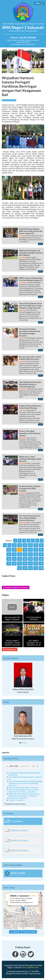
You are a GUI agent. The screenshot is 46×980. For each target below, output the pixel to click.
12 (25, 545)
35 (36, 559)
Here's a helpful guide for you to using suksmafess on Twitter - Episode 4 (23, 791)
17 (14, 550)
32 (20, 559)
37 (9, 563)
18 (20, 550)
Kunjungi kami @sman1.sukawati (16, 587)
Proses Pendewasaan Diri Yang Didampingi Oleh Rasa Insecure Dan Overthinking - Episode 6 (25, 783)
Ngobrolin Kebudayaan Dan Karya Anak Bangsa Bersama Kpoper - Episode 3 (24, 795)
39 (20, 563)
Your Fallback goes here (22, 766)
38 (14, 563)
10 (14, 545)
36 (41, 559)
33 (25, 559)
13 (30, 545)
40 (25, 563)
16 (9, 550)
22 (41, 550)
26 (25, 554)
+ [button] (7, 895)
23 (9, 554)
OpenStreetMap (30, 928)
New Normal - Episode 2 (18, 798)
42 (36, 563)
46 (30, 568)
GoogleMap (15, 932)
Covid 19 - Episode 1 (17, 800)
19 (25, 550)
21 (36, 550)
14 (36, 545)
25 (20, 554)
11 (20, 545)
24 (14, 554)
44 (20, 568)
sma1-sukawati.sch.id (30, 967)
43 (41, 563)
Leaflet (20, 928)
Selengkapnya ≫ (10, 649)
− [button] (7, 899)
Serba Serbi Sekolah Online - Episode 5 (24, 788)
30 (9, 559)
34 (30, 559)
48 (41, 568)
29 (41, 554)
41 (30, 563)
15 (41, 545)
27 (30, 554)
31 (14, 559)
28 (36, 554)
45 (25, 568)
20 (30, 550)
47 (36, 568)
